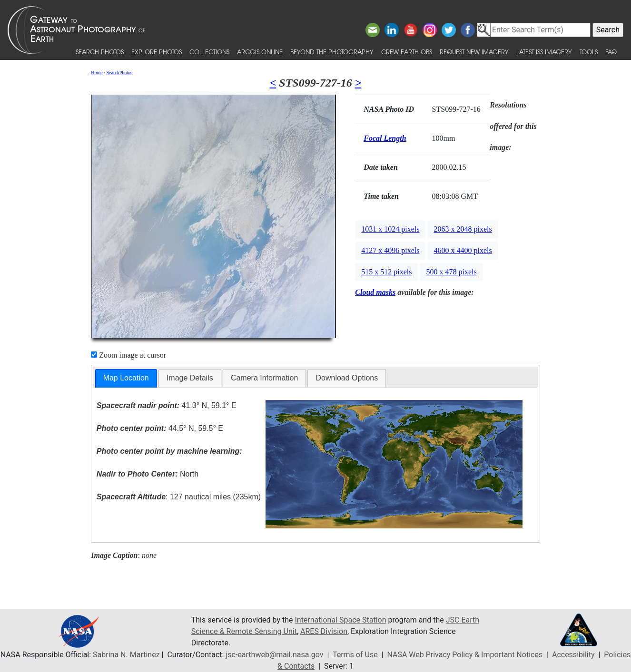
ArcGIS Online (260, 52)
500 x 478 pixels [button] (451, 272)
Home (97, 73)
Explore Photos (157, 52)
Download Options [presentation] (347, 378)
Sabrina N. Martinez (126, 655)
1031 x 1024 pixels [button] (390, 229)
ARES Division (324, 631)
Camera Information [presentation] (264, 378)
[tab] (126, 378)
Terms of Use (355, 655)
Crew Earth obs (407, 52)
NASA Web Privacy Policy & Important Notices (465, 655)
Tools (589, 52)
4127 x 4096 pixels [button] (390, 250)
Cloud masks (375, 292)
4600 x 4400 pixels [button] (463, 250)
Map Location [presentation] (126, 378)
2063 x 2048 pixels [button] (463, 229)
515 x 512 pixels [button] (386, 272)
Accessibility (573, 655)
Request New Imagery (474, 52)
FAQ (611, 52)
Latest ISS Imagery (544, 52)
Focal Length (385, 138)
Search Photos (100, 52)
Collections (209, 52)
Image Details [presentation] (190, 378)
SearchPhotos (119, 73)
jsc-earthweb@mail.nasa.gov (274, 655)
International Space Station (340, 620)
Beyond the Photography (332, 52)
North (148, 474)
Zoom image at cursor (128, 355)
